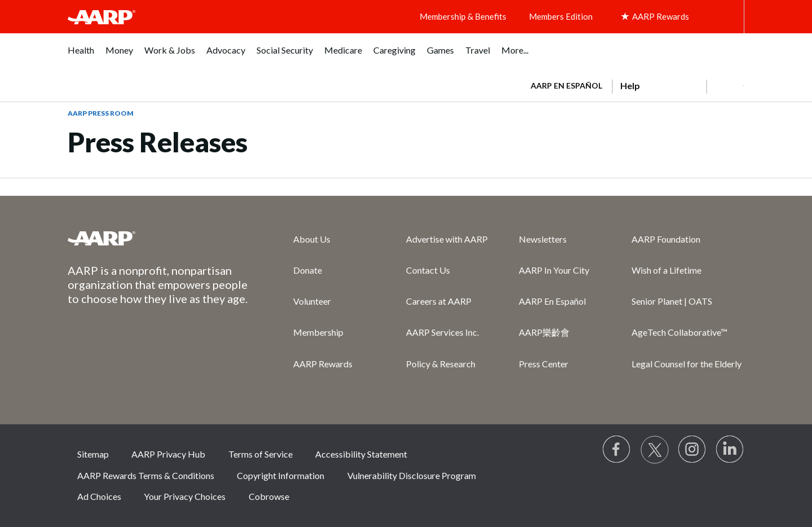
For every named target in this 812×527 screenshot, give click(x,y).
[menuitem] (81, 56)
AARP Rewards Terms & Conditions (146, 475)
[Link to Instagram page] (692, 450)
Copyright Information (281, 475)
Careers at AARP (439, 301)
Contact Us (428, 270)
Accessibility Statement (361, 454)
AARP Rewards (323, 364)
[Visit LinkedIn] (730, 450)
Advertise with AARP (447, 239)
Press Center (544, 364)
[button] (725, 86)
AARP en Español (566, 85)
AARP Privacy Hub (168, 454)
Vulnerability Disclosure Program (412, 475)
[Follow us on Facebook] (617, 450)
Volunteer (312, 301)
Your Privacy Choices (185, 496)
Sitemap (93, 454)
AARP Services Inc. (442, 332)
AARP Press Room (101, 113)
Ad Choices (99, 496)
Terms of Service (261, 454)
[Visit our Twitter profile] (655, 450)
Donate (308, 270)
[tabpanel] (632, 85)
